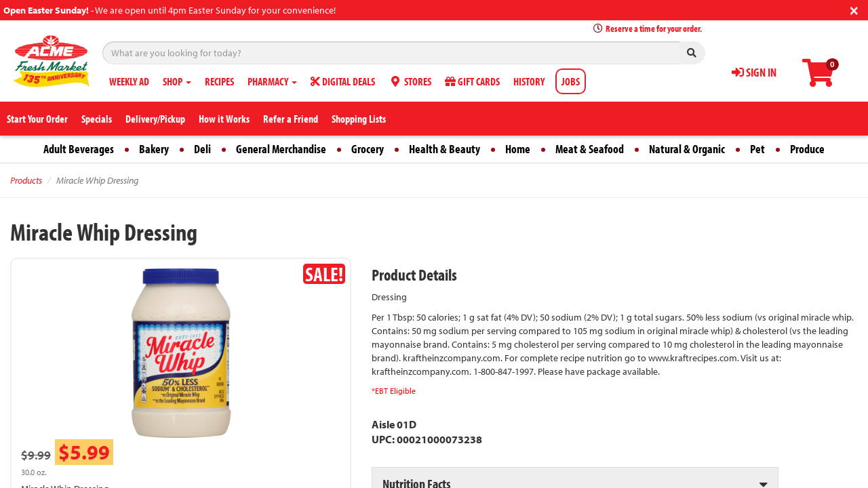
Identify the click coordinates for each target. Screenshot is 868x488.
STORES (410, 81)
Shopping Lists (359, 119)
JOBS (571, 81)
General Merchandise (281, 149)
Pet (757, 149)
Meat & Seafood (590, 149)
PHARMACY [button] (272, 81)
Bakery (154, 149)
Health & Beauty (445, 149)
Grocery (368, 149)
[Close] (854, 9)
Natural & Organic (687, 149)
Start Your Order (37, 119)
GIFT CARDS (472, 81)
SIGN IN (754, 72)
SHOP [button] (177, 81)
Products (26, 180)
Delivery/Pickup (155, 119)
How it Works (224, 119)
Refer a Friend (291, 119)
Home (518, 149)
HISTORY (529, 81)
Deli (202, 149)
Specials (97, 119)
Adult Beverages (79, 149)
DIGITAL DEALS (343, 81)
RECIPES (219, 81)
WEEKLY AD (129, 81)
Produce (807, 149)
